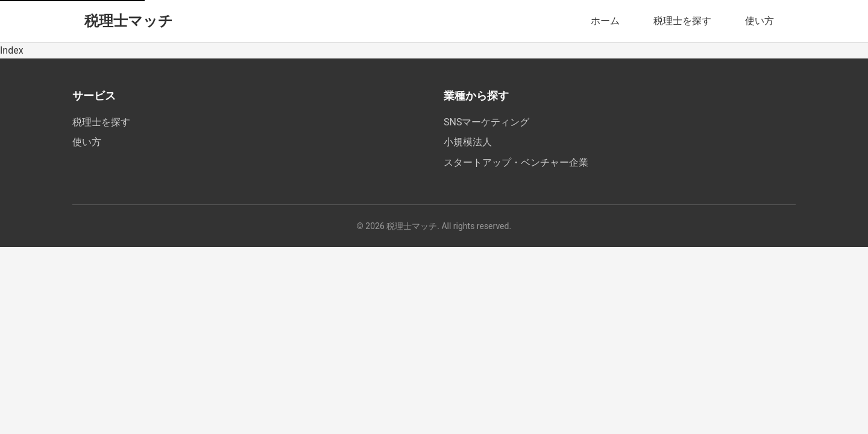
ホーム (605, 21)
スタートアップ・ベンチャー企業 (516, 162)
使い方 (759, 21)
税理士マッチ (129, 21)
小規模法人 (468, 142)
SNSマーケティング (486, 122)
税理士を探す (682, 21)
